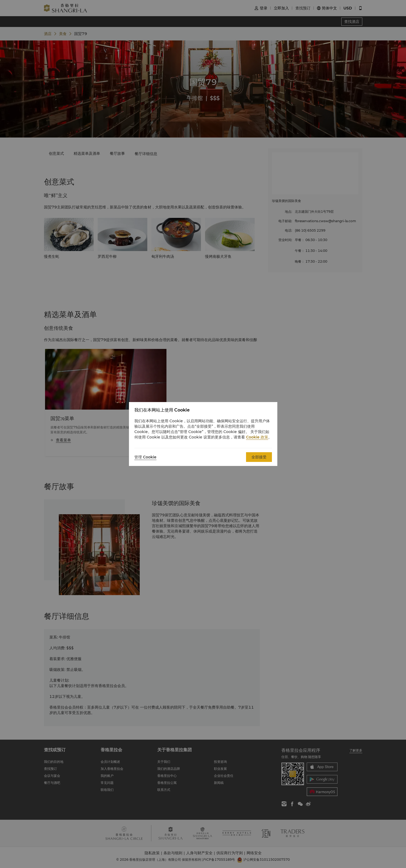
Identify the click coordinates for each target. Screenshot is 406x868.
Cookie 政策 (257, 437)
